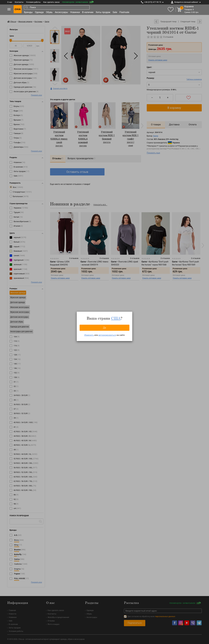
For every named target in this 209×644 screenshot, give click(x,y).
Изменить (89, 335)
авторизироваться (107, 335)
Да (105, 328)
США (116, 318)
